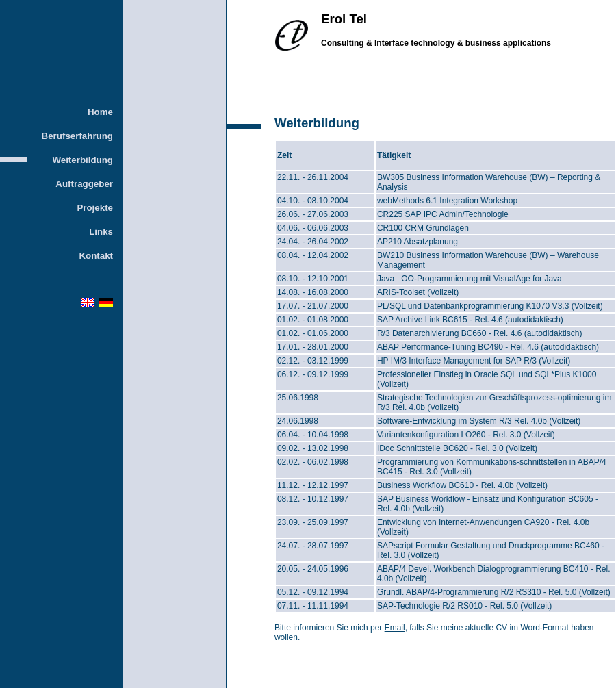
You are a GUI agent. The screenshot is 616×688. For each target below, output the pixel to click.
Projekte (95, 208)
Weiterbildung (82, 160)
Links (101, 232)
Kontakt (96, 256)
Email (395, 628)
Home (100, 112)
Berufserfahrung (77, 136)
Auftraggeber (84, 184)
